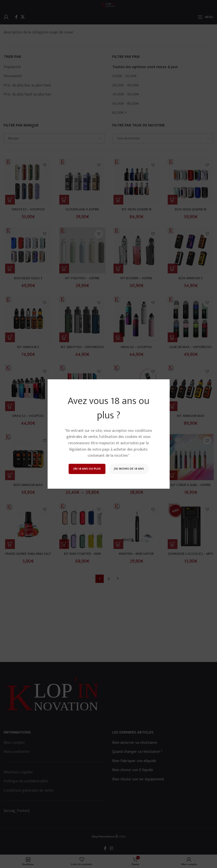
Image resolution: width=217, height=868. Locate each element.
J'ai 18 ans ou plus (87, 469)
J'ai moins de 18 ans (129, 469)
